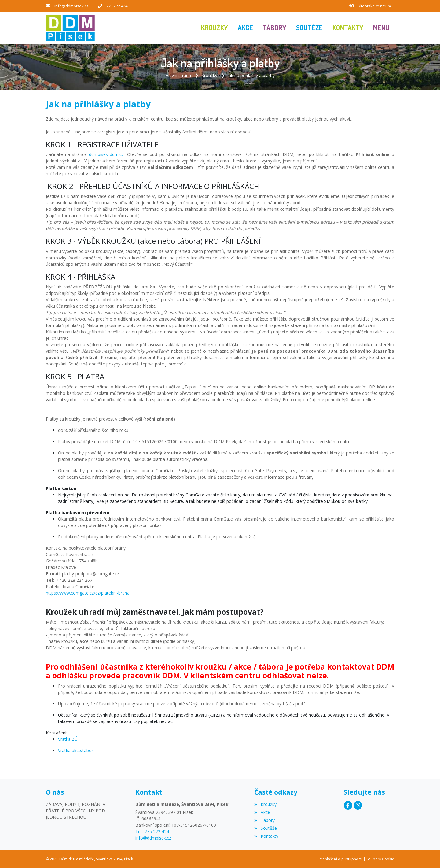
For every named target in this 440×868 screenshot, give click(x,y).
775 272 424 (117, 6)
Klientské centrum (374, 6)
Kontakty (266, 836)
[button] (381, 28)
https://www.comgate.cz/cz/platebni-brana (88, 593)
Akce (262, 812)
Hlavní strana (178, 75)
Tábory (264, 820)
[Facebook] (348, 805)
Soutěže (265, 828)
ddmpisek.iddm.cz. (107, 154)
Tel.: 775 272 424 (152, 831)
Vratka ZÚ (68, 739)
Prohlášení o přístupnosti (341, 859)
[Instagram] (358, 805)
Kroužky (209, 75)
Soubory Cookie (380, 859)
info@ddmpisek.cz (71, 6)
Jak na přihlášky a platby (251, 75)
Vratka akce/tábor (76, 750)
